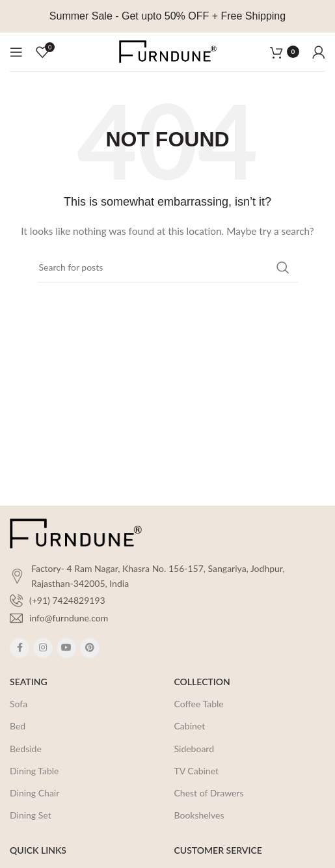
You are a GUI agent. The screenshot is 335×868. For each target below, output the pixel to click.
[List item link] (167, 601)
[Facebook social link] (20, 648)
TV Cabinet (197, 771)
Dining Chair (34, 793)
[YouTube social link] (66, 648)
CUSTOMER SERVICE (218, 850)
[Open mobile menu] (16, 52)
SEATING (29, 682)
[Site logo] (168, 50)
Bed (18, 726)
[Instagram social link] (43, 648)
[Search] (168, 267)
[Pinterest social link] (90, 648)
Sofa (19, 704)
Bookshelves (199, 815)
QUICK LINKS (38, 850)
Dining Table (34, 771)
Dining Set (31, 815)
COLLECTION (202, 682)
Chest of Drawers (209, 793)
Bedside (26, 749)
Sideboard (194, 749)
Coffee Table (199, 704)
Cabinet (190, 726)
